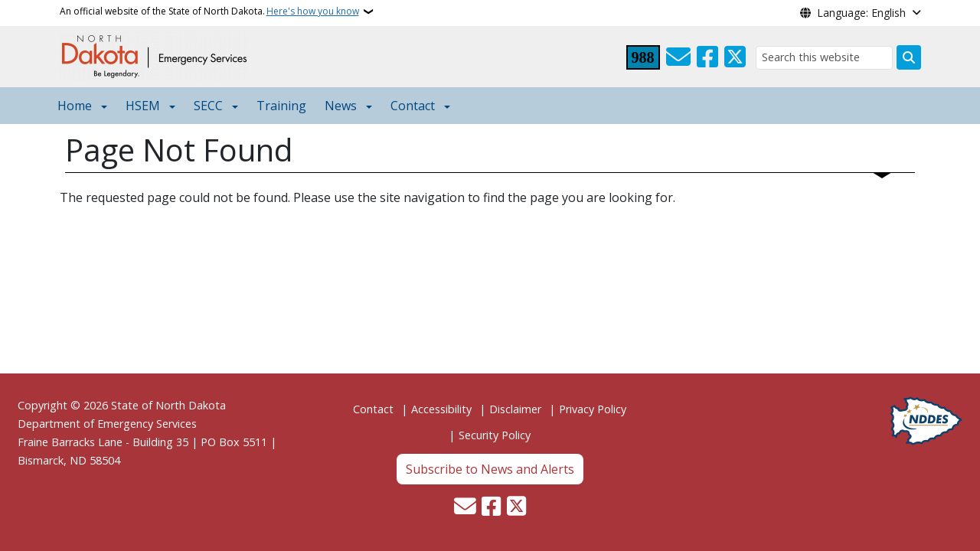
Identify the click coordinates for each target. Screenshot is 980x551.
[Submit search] (909, 57)
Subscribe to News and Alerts (490, 469)
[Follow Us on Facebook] (707, 57)
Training (281, 106)
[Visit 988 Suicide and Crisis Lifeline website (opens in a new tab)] (643, 57)
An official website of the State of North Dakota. (209, 11)
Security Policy (495, 435)
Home (75, 106)
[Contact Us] (678, 57)
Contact (373, 409)
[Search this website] (824, 58)
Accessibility (441, 409)
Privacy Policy (593, 409)
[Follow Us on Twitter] (735, 57)
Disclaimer (515, 409)
